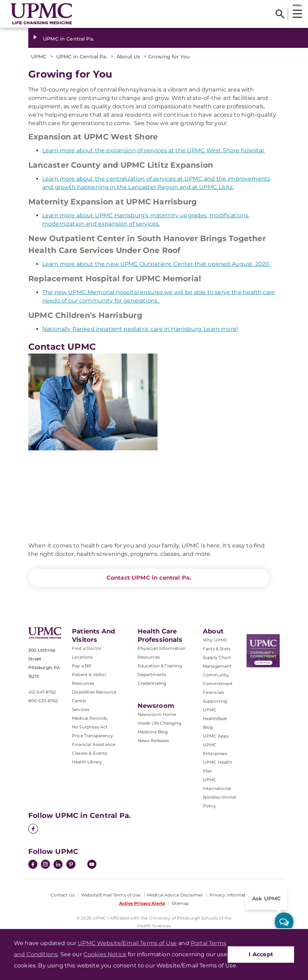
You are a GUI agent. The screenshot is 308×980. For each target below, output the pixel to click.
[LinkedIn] (58, 865)
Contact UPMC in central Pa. (149, 578)
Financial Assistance (94, 744)
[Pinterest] (71, 865)
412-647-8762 (42, 692)
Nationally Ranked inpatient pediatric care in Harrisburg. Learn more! (140, 329)
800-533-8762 (43, 701)
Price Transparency (93, 736)
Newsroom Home (157, 714)
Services (81, 709)
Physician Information (162, 648)
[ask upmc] (284, 922)
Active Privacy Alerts (142, 903)
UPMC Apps (216, 736)
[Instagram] (45, 865)
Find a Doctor (87, 648)
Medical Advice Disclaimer (175, 895)
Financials (214, 692)
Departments (152, 674)
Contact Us (63, 895)
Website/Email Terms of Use (111, 895)
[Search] (280, 14)
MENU (297, 5)
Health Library (87, 762)
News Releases (153, 741)
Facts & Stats (217, 649)
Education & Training (160, 666)
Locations (82, 657)
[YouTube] (92, 865)
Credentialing (152, 683)
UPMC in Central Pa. (68, 39)
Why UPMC (215, 640)
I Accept (261, 954)
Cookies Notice (105, 954)
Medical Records (90, 718)
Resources (149, 657)
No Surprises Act (90, 727)
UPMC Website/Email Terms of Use (127, 943)
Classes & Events (90, 753)
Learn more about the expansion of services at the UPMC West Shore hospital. (153, 150)
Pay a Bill (82, 666)
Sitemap (180, 903)
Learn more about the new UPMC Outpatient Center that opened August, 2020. (156, 264)
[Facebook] (33, 829)
